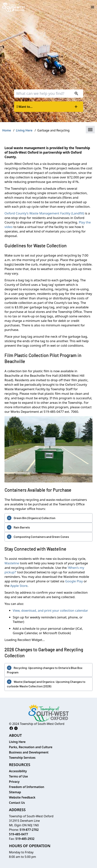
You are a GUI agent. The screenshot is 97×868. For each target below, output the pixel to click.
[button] (90, 130)
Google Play (74, 581)
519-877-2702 (29, 830)
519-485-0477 (19, 834)
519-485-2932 (25, 839)
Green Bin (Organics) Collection (35, 518)
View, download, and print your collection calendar (50, 610)
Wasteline (12, 563)
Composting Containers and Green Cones (41, 537)
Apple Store (19, 586)
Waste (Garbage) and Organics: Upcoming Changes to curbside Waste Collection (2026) (46, 684)
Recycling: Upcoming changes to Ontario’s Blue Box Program (45, 670)
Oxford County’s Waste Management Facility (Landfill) (45, 213)
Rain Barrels (22, 527)
